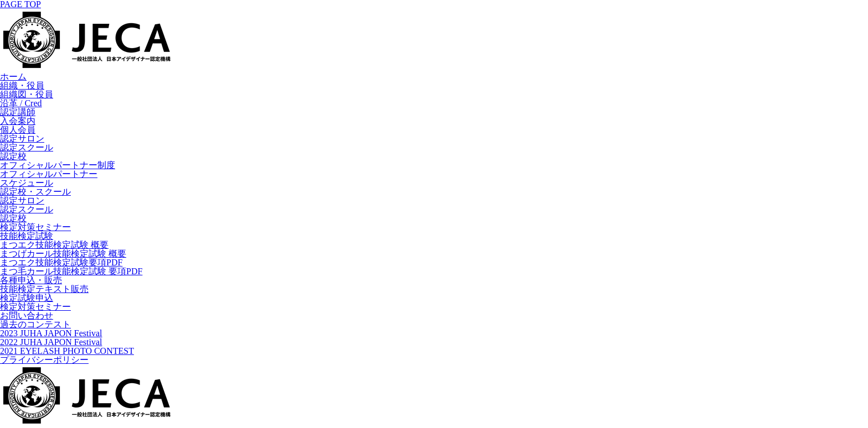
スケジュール (27, 183)
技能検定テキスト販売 (44, 289)
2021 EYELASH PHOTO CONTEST (67, 351)
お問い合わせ (27, 315)
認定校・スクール (35, 192)
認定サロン (22, 139)
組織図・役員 (27, 94)
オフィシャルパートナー (49, 174)
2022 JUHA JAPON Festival (51, 342)
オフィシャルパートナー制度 (58, 165)
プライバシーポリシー (44, 360)
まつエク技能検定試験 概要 (54, 245)
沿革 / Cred (21, 103)
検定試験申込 (27, 298)
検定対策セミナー (35, 227)
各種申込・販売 (31, 280)
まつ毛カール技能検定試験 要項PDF (71, 271)
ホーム (13, 77)
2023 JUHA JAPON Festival (51, 333)
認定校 (13, 156)
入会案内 (18, 121)
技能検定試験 (27, 236)
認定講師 (18, 112)
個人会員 (18, 130)
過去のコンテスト (35, 324)
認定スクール (27, 147)
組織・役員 (22, 85)
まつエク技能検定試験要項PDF (61, 262)
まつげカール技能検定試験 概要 (63, 254)
